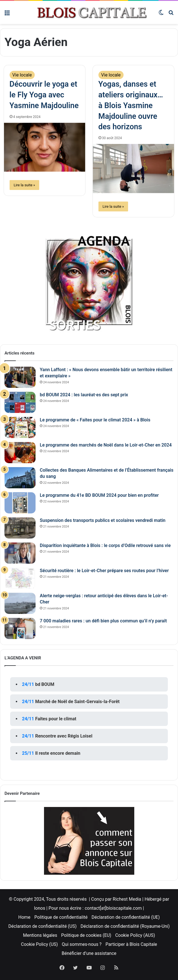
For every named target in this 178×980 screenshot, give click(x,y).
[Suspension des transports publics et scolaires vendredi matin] (20, 528)
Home (24, 917)
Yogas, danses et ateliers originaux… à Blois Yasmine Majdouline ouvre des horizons (131, 105)
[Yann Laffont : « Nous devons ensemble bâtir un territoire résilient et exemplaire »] (20, 377)
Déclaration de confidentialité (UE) (126, 917)
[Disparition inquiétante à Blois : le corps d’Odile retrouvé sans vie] (20, 553)
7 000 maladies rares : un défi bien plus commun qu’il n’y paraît (103, 621)
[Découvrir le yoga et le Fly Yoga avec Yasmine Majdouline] (45, 147)
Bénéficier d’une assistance (89, 953)
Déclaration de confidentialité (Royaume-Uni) (125, 926)
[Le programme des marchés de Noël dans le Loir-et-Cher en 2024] (20, 453)
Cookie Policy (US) (39, 944)
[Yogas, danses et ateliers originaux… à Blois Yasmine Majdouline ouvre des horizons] (134, 169)
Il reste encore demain (58, 753)
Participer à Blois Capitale (131, 944)
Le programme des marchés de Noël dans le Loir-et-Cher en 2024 (106, 445)
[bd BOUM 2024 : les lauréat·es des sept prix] (20, 402)
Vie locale (22, 75)
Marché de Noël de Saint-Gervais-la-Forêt (77, 702)
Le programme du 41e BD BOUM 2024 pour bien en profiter (99, 495)
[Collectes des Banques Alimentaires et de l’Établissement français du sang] (20, 478)
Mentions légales (40, 935)
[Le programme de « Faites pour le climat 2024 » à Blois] (20, 427)
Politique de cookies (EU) (86, 935)
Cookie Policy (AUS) (135, 935)
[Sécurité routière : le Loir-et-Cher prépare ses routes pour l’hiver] (20, 578)
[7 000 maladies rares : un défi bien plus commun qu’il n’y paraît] (20, 628)
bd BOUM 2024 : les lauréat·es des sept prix (84, 395)
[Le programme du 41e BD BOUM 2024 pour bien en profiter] (20, 503)
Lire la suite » (25, 185)
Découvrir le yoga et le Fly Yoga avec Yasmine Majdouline (44, 95)
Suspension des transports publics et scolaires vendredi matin (103, 520)
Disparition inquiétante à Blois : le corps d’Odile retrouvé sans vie (105, 545)
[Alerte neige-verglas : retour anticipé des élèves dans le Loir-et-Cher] (20, 603)
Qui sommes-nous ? (82, 944)
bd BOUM (45, 684)
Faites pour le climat (56, 719)
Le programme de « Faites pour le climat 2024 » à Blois (95, 420)
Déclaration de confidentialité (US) (42, 926)
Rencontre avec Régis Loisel (64, 736)
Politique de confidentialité (61, 917)
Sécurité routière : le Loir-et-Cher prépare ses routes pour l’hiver (104, 571)
